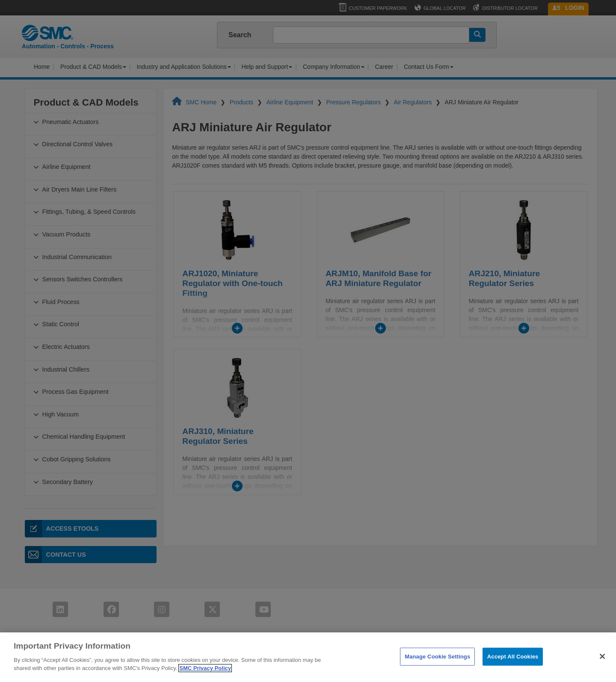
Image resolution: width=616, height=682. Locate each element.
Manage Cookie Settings (437, 667)
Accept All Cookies (513, 667)
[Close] (602, 667)
